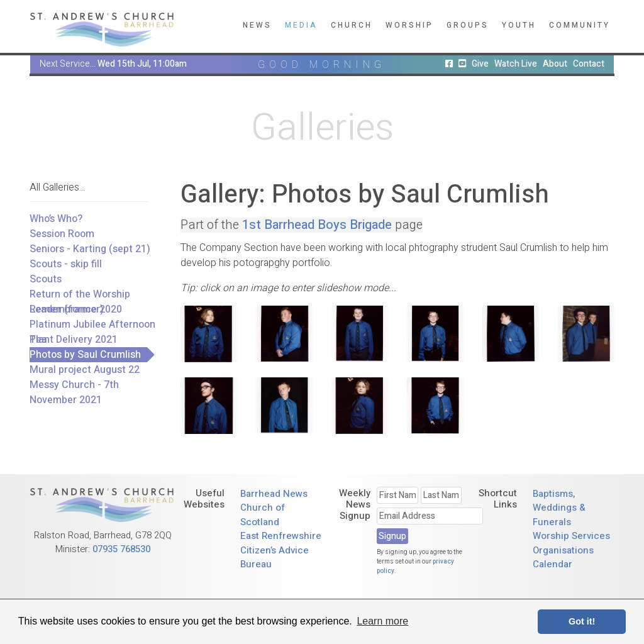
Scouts (46, 279)
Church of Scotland (263, 515)
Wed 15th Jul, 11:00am (142, 64)
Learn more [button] (382, 621)
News (257, 25)
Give (480, 64)
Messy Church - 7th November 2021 (74, 392)
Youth (519, 25)
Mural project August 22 (85, 370)
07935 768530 (121, 549)
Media (301, 25)
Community (580, 25)
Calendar (552, 564)
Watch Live (516, 64)
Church (352, 25)
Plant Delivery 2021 (74, 340)
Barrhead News (274, 494)
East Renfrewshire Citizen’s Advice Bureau (281, 550)
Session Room (62, 234)
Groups (468, 25)
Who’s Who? (56, 219)
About (555, 64)
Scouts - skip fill (66, 264)
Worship (409, 25)
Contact (589, 64)
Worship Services (571, 536)
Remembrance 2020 (76, 309)
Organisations (563, 550)
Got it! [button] (582, 621)
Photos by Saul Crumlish (85, 355)
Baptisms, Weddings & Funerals (559, 508)
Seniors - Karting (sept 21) (90, 249)
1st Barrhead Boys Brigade (317, 225)
